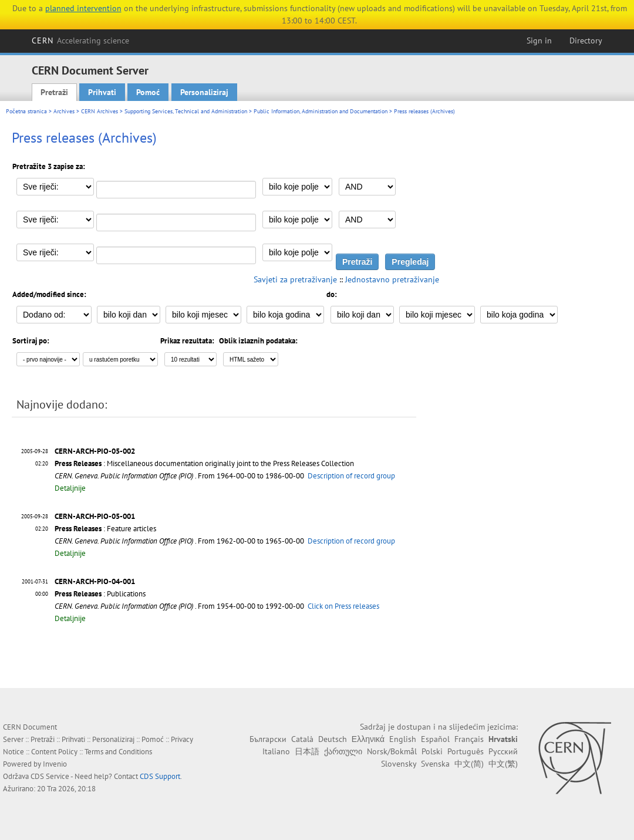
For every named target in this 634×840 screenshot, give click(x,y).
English (403, 739)
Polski (432, 751)
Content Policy (54, 752)
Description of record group (351, 476)
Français (469, 739)
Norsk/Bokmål (392, 751)
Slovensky (399, 764)
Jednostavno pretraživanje (392, 279)
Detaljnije (70, 488)
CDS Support (160, 776)
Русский (503, 751)
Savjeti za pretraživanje (295, 279)
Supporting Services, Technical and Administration (186, 111)
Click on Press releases (343, 606)
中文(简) (469, 764)
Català (302, 739)
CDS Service (50, 776)
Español (435, 739)
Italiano (276, 751)
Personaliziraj (204, 92)
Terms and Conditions (118, 752)
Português (466, 751)
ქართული (343, 751)
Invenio (55, 764)
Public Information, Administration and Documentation (321, 111)
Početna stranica (26, 111)
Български (268, 739)
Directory (586, 41)
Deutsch (333, 739)
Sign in (539, 41)
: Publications (100, 594)
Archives (64, 111)
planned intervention (83, 8)
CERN (80, 41)
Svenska (435, 764)
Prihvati (102, 92)
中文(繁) (503, 764)
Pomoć (148, 92)
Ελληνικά (368, 739)
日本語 (307, 751)
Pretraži (54, 92)
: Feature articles (105, 529)
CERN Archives (100, 111)
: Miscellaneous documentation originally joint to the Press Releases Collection (204, 463)
